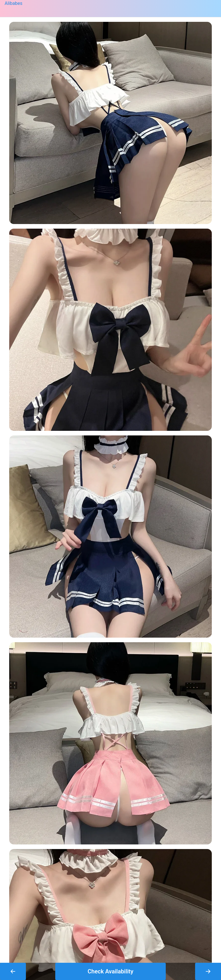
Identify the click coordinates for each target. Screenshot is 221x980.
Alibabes (14, 3)
